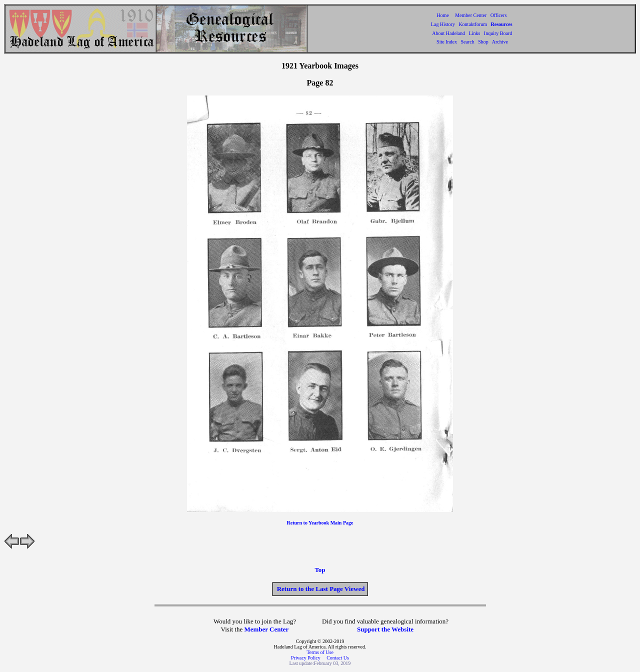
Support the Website (385, 629)
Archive (500, 42)
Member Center (471, 15)
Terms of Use (320, 652)
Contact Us (338, 658)
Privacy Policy (306, 658)
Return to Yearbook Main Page (320, 523)
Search (467, 42)
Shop (483, 42)
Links (475, 33)
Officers (499, 15)
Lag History (443, 24)
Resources (502, 24)
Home (442, 15)
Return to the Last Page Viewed (321, 589)
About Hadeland (448, 33)
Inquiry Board (498, 33)
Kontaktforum (473, 24)
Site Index (447, 42)
